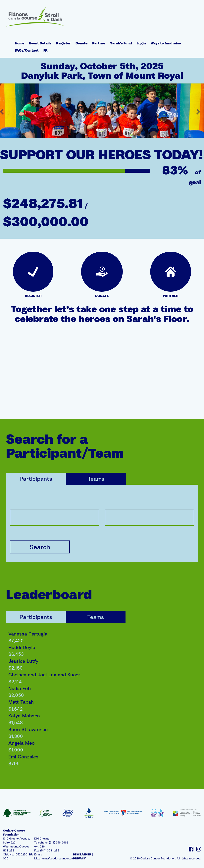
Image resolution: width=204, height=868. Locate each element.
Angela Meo (22, 743)
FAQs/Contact (27, 50)
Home (20, 43)
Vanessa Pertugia (28, 634)
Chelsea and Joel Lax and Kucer (44, 675)
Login (141, 43)
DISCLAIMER (82, 854)
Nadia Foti (20, 688)
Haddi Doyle (22, 647)
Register (63, 43)
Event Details (40, 43)
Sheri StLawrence (28, 729)
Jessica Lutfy (23, 661)
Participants (36, 479)
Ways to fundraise (166, 43)
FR (46, 50)
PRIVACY (79, 858)
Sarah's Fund (121, 43)
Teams (96, 479)
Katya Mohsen (24, 716)
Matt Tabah (21, 702)
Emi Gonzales (23, 757)
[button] (199, 111)
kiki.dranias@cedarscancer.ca (54, 858)
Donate (81, 43)
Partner (99, 43)
